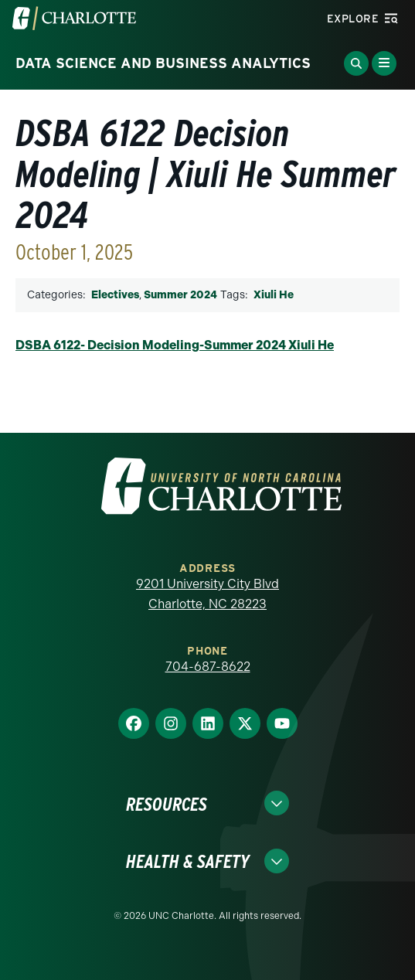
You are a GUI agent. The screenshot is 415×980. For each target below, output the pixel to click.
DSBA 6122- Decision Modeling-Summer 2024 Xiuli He (175, 345)
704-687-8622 (208, 667)
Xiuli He (274, 295)
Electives (115, 295)
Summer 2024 (180, 295)
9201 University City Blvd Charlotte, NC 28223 (207, 594)
